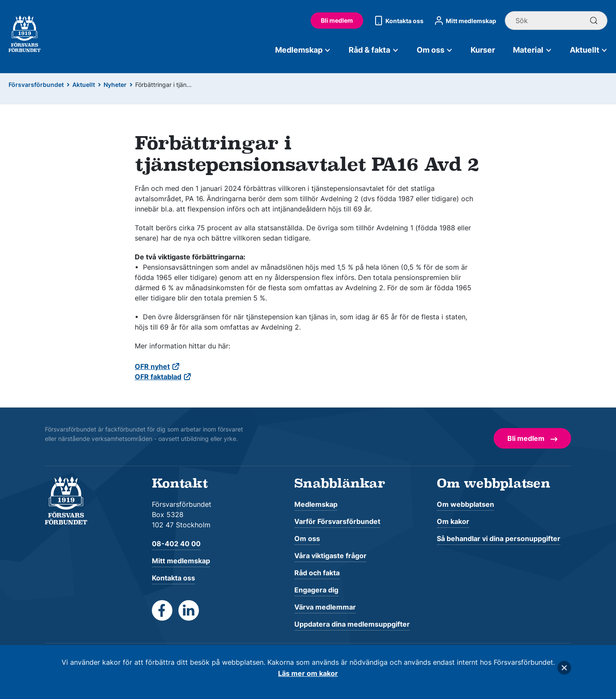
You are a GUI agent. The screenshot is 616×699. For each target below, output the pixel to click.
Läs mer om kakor (308, 673)
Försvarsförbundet (36, 85)
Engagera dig (316, 590)
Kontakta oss (398, 21)
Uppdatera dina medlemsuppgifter (352, 624)
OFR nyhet (152, 366)
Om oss (435, 50)
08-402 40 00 (176, 544)
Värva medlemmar (325, 607)
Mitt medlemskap (464, 21)
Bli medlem (337, 20)
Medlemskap (303, 50)
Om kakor (453, 521)
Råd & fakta (374, 50)
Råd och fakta (317, 573)
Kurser (483, 50)
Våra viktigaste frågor (330, 556)
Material (532, 50)
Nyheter (115, 85)
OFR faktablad (158, 377)
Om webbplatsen (465, 504)
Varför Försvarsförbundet (337, 521)
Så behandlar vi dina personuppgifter (499, 538)
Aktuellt (589, 50)
